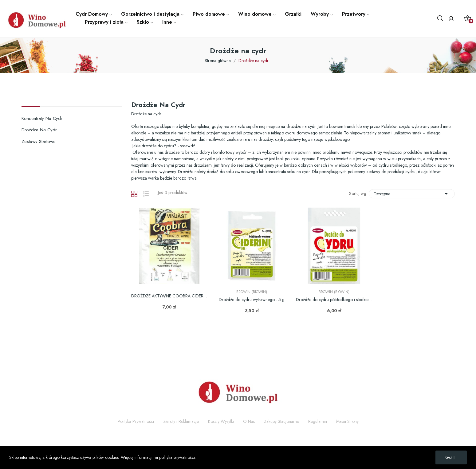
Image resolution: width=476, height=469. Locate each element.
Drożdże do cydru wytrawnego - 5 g (252, 300)
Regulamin (318, 421)
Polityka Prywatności (136, 421)
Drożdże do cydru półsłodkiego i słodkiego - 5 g (334, 300)
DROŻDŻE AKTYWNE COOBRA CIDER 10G (169, 296)
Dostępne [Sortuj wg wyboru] (412, 194)
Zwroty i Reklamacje (181, 421)
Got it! (451, 457)
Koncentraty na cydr (42, 118)
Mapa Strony (347, 421)
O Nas (249, 421)
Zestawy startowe (39, 141)
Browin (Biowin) (252, 292)
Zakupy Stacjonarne (281, 421)
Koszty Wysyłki (221, 421)
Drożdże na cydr (39, 130)
